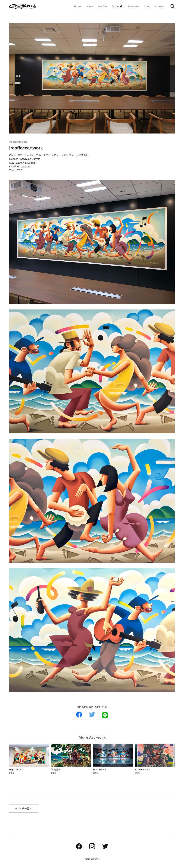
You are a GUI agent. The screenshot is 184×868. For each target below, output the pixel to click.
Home (78, 6)
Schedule (133, 6)
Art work (117, 6)
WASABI (26, 166)
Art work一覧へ (23, 809)
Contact (160, 6)
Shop (147, 6)
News (90, 6)
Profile (103, 6)
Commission (19, 142)
